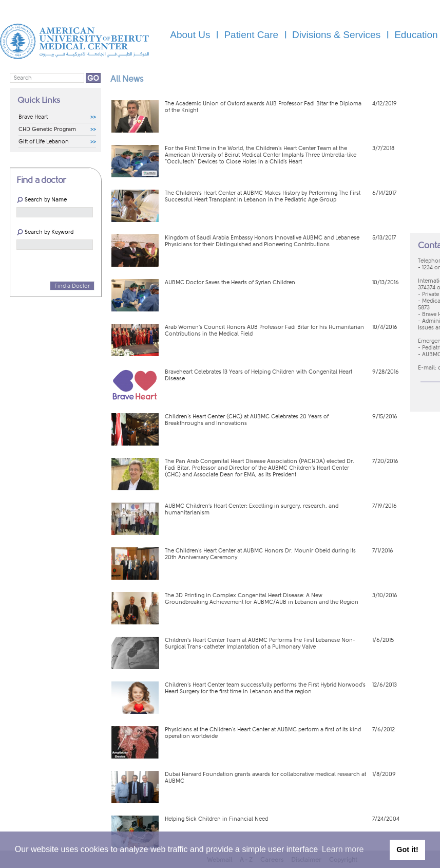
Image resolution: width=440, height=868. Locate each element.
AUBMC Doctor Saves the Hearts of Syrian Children (230, 282)
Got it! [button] (407, 849)
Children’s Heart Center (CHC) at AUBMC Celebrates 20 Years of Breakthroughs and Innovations (247, 420)
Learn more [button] (343, 849)
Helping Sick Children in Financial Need (216, 819)
